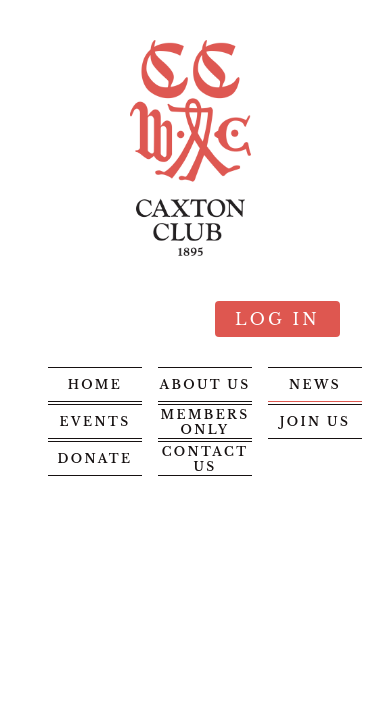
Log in (277, 319)
